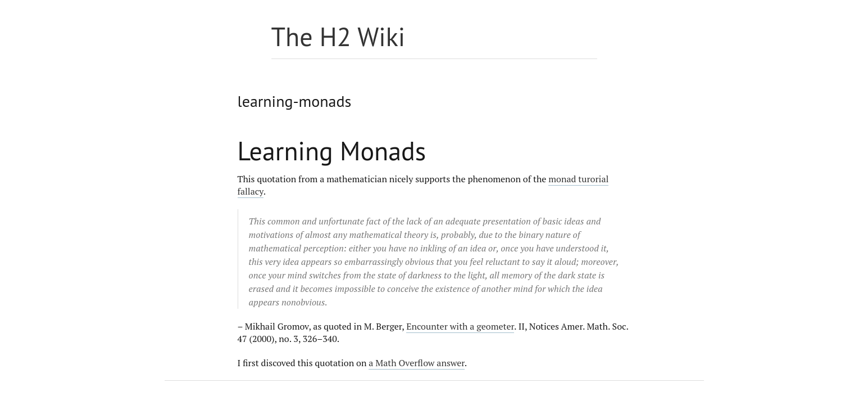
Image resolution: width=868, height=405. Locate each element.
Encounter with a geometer (460, 326)
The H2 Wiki (338, 37)
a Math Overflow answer (417, 363)
